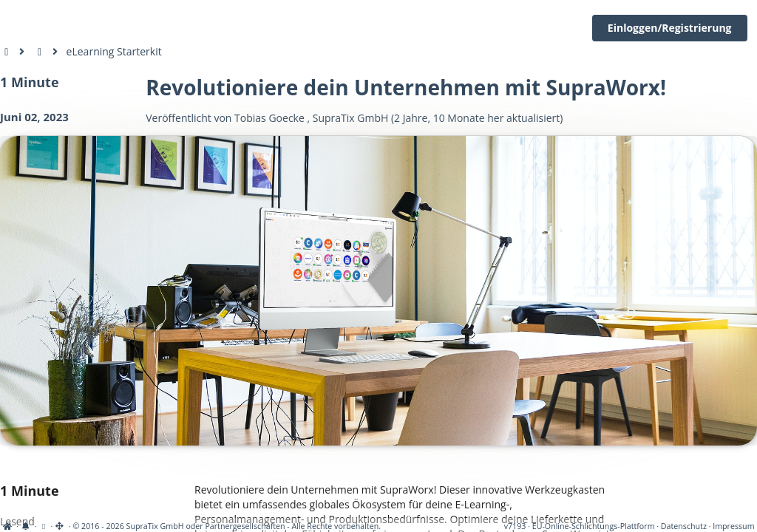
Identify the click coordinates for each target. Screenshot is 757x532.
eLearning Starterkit (114, 51)
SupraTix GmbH (351, 118)
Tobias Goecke (269, 118)
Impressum (733, 526)
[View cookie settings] (43, 526)
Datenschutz (684, 526)
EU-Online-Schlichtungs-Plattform (594, 526)
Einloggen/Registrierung (670, 28)
